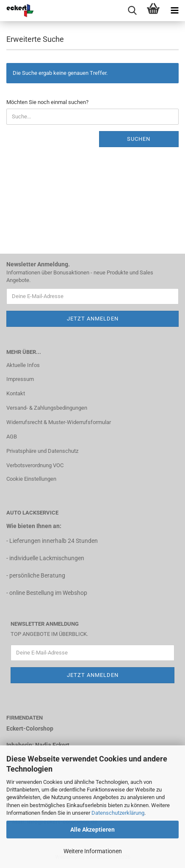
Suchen (139, 139)
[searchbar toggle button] (132, 11)
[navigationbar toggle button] (174, 11)
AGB (12, 437)
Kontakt (16, 393)
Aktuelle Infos (23, 365)
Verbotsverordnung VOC (35, 465)
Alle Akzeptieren (92, 830)
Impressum (20, 379)
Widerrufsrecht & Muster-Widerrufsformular (59, 422)
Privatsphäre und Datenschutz (42, 451)
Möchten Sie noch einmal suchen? (47, 102)
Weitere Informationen (93, 851)
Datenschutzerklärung (118, 813)
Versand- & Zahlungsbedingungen (47, 408)
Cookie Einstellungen (31, 479)
